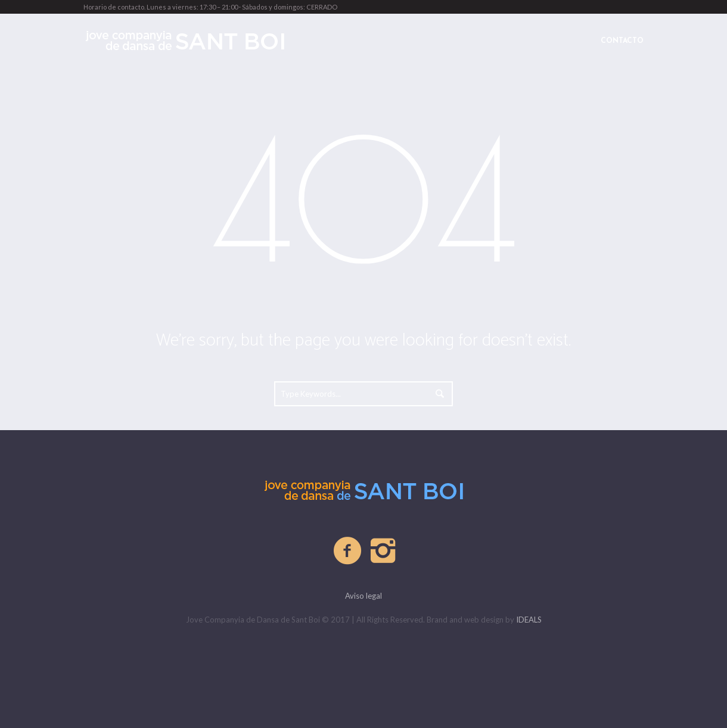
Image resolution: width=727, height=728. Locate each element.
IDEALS (529, 620)
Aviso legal (363, 596)
